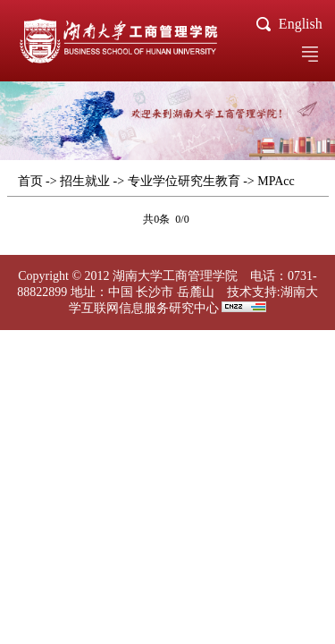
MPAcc (276, 181)
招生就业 (85, 181)
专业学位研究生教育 (184, 181)
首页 (30, 181)
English (301, 24)
